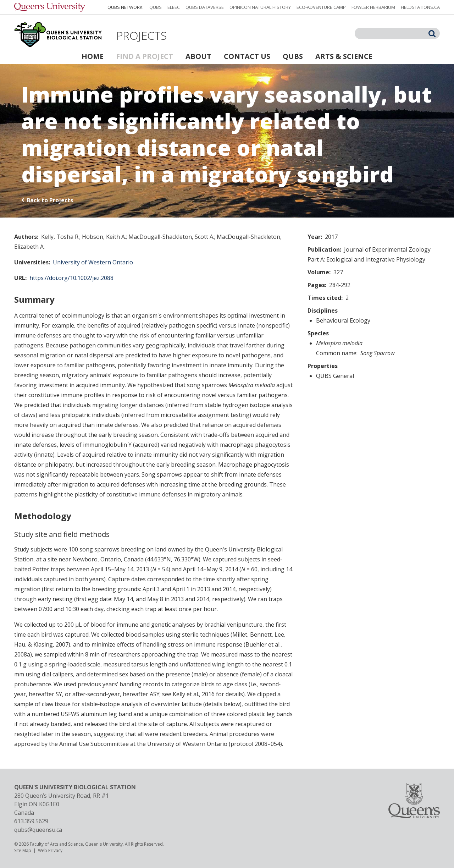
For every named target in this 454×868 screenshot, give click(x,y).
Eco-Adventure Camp (321, 7)
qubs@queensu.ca (38, 830)
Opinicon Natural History (260, 7)
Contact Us (247, 56)
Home (93, 56)
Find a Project (145, 56)
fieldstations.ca (420, 7)
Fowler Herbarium (373, 7)
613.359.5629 (31, 821)
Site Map (23, 850)
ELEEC (174, 7)
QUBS (156, 7)
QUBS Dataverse (205, 7)
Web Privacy (50, 850)
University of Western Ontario (93, 262)
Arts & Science (344, 56)
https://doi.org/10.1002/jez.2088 (71, 278)
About (198, 56)
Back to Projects (50, 200)
